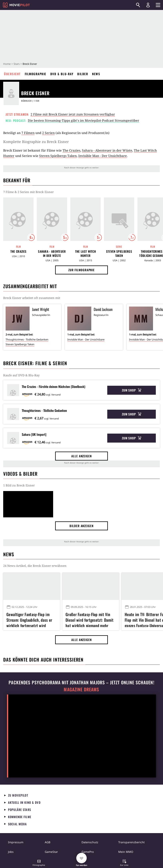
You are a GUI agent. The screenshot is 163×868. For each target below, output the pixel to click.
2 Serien (48, 133)
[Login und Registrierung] (148, 5)
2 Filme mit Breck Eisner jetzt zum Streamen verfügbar (73, 114)
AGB (48, 842)
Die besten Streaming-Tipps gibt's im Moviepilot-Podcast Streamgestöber (83, 120)
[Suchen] (138, 5)
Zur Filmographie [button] (81, 270)
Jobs (11, 852)
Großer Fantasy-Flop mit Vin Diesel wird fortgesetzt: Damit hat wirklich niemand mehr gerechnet (89, 619)
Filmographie (36, 74)
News (96, 74)
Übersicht (12, 74)
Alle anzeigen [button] (81, 456)
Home (7, 64)
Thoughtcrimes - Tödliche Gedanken (27, 339)
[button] (39, 863)
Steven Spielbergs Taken (58, 156)
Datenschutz (90, 842)
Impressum (16, 842)
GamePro (88, 852)
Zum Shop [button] (132, 390)
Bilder (83, 74)
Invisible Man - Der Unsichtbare (103, 156)
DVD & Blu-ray (62, 74)
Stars (17, 64)
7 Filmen (28, 133)
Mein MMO (126, 852)
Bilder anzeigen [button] (81, 526)
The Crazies (71, 150)
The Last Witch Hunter (85, 253)
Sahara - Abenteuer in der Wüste (107, 150)
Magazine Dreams (81, 689)
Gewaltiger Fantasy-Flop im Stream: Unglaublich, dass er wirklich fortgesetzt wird (29, 619)
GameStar (51, 852)
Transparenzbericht (131, 842)
